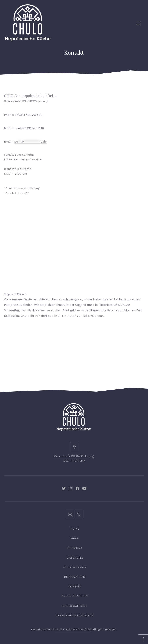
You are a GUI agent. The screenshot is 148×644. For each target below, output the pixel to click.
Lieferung (75, 558)
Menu (75, 538)
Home (75, 529)
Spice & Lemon (75, 567)
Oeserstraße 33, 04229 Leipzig (74, 456)
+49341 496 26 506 (28, 115)
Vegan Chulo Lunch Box (75, 616)
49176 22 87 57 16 (31, 128)
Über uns (75, 548)
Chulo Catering (75, 606)
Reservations (75, 577)
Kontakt (75, 587)
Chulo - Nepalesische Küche (73, 629)
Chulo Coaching (75, 596)
